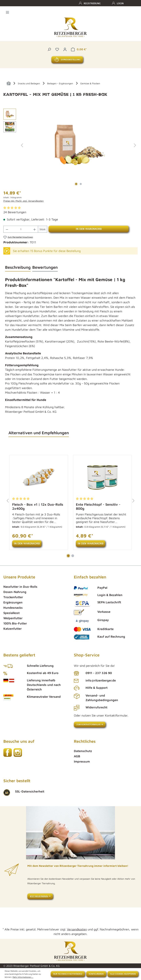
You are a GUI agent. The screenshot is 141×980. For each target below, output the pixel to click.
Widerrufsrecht (96, 707)
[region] (70, 145)
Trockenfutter (13, 597)
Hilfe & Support (97, 688)
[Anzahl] (21, 229)
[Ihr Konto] (65, 49)
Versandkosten (77, 929)
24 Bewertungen (15, 212)
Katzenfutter (13, 629)
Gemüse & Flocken (90, 83)
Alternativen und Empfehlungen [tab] (39, 433)
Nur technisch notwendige (68, 974)
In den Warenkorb (89, 229)
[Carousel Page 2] (73, 556)
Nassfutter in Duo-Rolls (20, 587)
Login (120, 4)
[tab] (18, 267)
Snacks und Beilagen (29, 83)
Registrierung (92, 4)
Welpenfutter (13, 618)
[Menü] (7, 12)
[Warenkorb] (79, 49)
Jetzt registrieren (40, 896)
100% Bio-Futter (15, 623)
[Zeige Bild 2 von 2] (81, 184)
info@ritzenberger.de (101, 680)
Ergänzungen (13, 602)
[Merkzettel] (57, 49)
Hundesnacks (13, 608)
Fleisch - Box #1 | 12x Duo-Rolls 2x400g (38, 506)
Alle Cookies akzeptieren (123, 974)
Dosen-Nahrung (15, 592)
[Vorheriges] (22, 145)
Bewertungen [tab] (45, 267)
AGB (77, 756)
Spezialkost (11, 613)
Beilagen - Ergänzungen (60, 83)
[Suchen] (49, 49)
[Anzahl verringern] (7, 229)
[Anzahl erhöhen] (35, 229)
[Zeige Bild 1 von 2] (76, 184)
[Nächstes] (135, 145)
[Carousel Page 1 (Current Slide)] (68, 556)
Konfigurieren (96, 974)
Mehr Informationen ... (23, 977)
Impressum (82, 761)
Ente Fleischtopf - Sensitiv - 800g (98, 506)
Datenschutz (83, 751)
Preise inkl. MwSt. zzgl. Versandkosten (23, 201)
